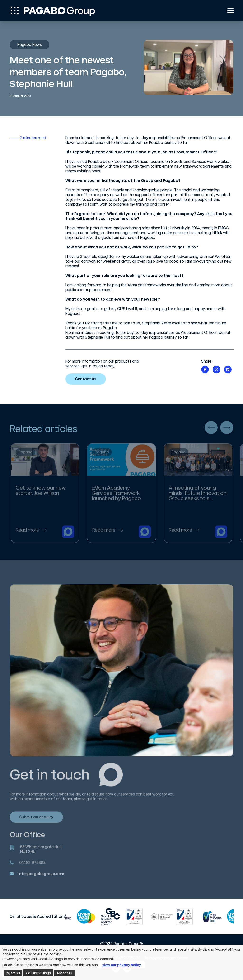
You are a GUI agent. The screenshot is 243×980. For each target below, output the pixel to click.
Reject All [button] (13, 973)
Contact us (87, 379)
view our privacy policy (122, 965)
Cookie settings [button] (38, 973)
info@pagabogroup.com (41, 877)
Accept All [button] (64, 973)
